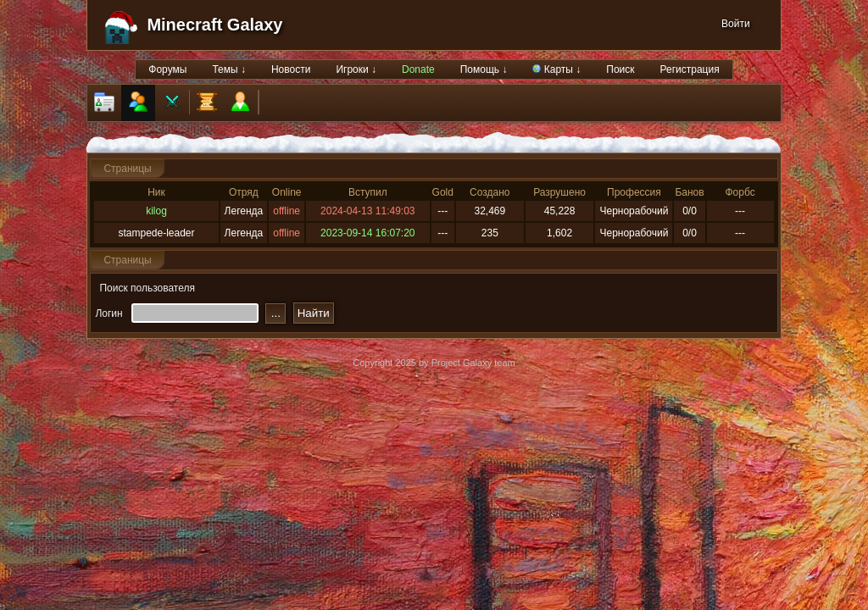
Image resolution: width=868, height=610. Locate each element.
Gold (443, 192)
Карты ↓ (556, 69)
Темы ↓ (229, 69)
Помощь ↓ (484, 69)
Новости (291, 69)
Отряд (244, 192)
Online (287, 192)
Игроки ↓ (356, 69)
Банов (689, 192)
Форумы (167, 69)
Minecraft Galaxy (214, 25)
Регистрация (690, 69)
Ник (156, 192)
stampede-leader (156, 233)
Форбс (740, 192)
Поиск (620, 69)
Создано (490, 192)
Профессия (634, 192)
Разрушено (559, 192)
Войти (736, 24)
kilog (156, 211)
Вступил (368, 192)
